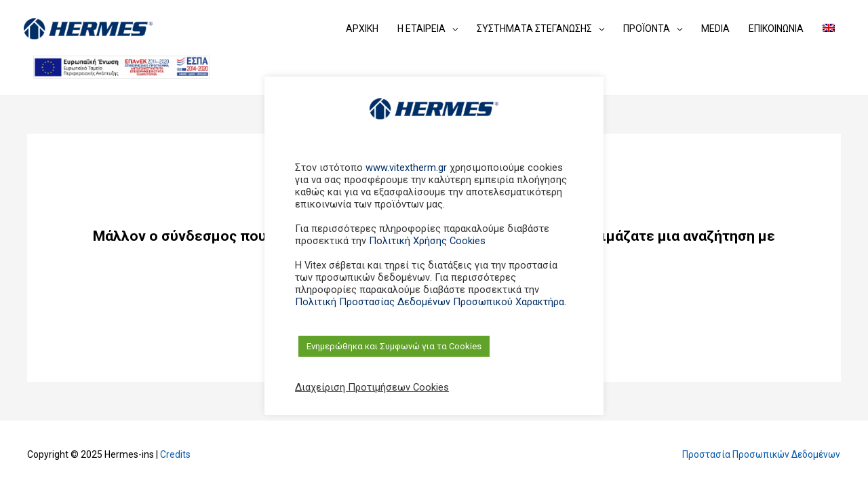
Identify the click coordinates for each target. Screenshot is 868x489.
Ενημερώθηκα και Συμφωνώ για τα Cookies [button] (394, 346)
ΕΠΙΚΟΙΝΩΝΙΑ (776, 28)
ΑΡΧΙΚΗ (362, 28)
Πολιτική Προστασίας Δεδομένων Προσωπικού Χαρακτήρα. (431, 302)
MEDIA (715, 28)
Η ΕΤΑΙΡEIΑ (421, 28)
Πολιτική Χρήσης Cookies (427, 241)
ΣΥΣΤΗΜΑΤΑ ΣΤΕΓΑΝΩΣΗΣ (534, 28)
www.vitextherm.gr (406, 168)
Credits (175, 454)
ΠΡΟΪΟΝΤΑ (647, 28)
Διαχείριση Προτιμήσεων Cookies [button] (372, 387)
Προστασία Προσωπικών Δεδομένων (761, 454)
